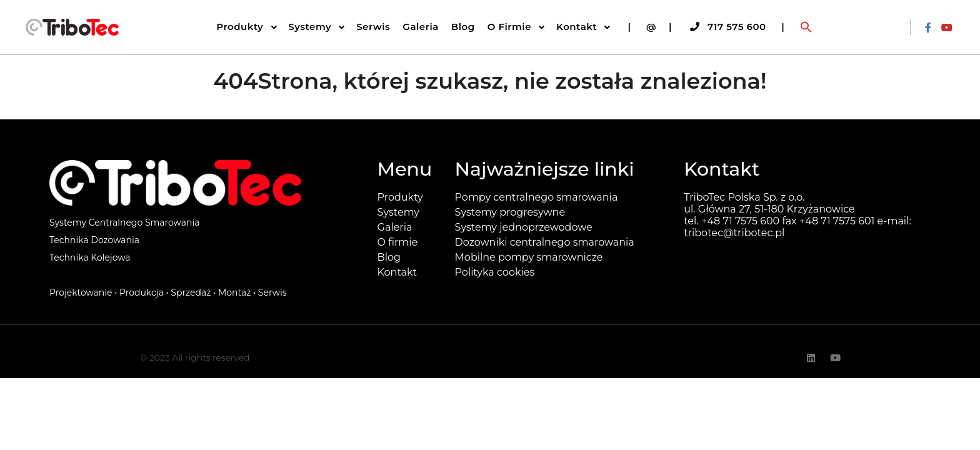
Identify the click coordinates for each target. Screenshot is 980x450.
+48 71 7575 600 (740, 221)
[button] (806, 27)
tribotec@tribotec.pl (734, 233)
